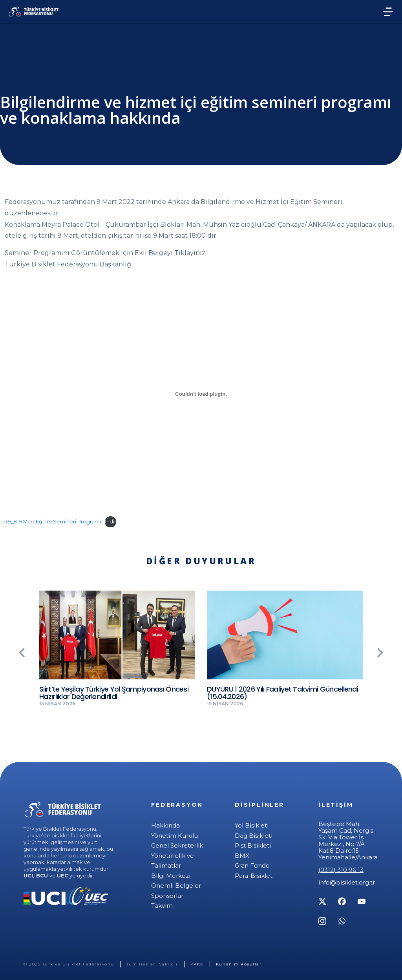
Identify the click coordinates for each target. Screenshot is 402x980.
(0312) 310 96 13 (341, 870)
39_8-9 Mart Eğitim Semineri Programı (53, 522)
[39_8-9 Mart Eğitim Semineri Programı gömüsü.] (201, 394)
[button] (18, 653)
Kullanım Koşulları (240, 964)
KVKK (197, 964)
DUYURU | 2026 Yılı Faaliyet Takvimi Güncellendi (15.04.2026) (282, 693)
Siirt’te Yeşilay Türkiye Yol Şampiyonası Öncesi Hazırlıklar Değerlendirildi (114, 693)
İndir (111, 522)
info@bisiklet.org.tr (347, 882)
